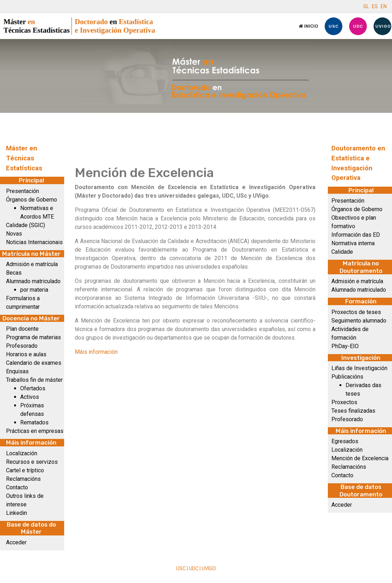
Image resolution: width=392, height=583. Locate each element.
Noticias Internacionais (34, 242)
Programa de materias (33, 337)
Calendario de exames (34, 363)
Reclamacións (23, 479)
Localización (22, 453)
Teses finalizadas (353, 411)
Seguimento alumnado (359, 321)
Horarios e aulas (26, 354)
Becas (14, 273)
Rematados (34, 422)
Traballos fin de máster (34, 380)
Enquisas (17, 371)
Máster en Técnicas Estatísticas (24, 158)
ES (375, 6)
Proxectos (344, 402)
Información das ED (356, 235)
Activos (30, 397)
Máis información (96, 352)
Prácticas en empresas (35, 431)
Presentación (23, 191)
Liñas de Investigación (359, 368)
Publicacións (347, 377)
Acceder (16, 542)
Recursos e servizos (32, 462)
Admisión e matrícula (32, 264)
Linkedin (16, 513)
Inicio (308, 26)
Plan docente (22, 329)
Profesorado (22, 346)
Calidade (342, 252)
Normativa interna (353, 243)
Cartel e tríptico (25, 470)
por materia (34, 290)
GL (366, 6)
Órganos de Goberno (32, 200)
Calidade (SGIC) (26, 225)
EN (384, 6)
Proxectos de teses (356, 312)
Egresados (345, 441)
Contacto (17, 487)
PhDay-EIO (345, 346)
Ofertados (33, 388)
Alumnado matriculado (33, 281)
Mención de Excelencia (360, 458)
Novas (14, 234)
